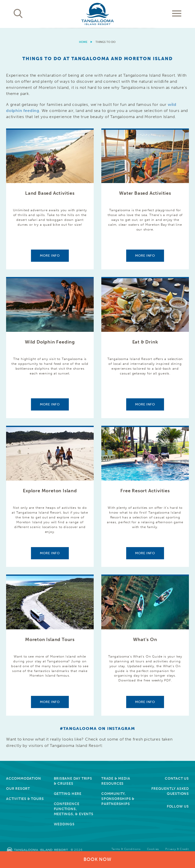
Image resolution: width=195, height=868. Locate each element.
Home (83, 42)
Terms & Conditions (126, 849)
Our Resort (18, 789)
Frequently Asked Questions (170, 791)
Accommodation (23, 779)
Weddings (64, 824)
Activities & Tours (25, 799)
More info (50, 256)
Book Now (97, 859)
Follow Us (178, 806)
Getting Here (68, 794)
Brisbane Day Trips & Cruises (73, 781)
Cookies (153, 849)
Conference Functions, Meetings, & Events (74, 809)
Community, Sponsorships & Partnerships (118, 799)
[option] (97, 28)
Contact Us (177, 779)
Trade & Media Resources (116, 781)
